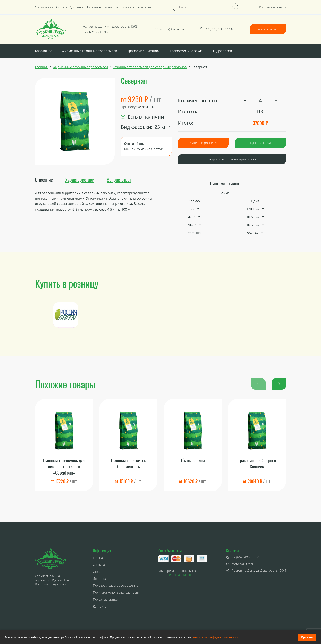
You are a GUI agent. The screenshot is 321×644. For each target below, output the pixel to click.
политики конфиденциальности (216, 637)
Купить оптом (260, 143)
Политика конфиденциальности (116, 592)
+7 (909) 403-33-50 (217, 29)
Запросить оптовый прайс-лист (232, 159)
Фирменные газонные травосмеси (89, 51)
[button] (279, 384)
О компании (44, 7)
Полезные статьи (99, 7)
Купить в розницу (203, 143)
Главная (41, 67)
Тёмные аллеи (193, 460)
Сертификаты (125, 7)
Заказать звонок (268, 29)
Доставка (76, 7)
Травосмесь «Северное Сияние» (257, 463)
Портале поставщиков (175, 575)
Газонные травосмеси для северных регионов (150, 67)
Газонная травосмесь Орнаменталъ (128, 463)
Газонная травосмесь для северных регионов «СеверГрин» (64, 466)
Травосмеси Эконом (143, 51)
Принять (307, 637)
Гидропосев (222, 51)
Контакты (145, 7)
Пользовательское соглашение (116, 585)
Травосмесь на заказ (186, 51)
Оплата (62, 7)
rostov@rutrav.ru (169, 29)
